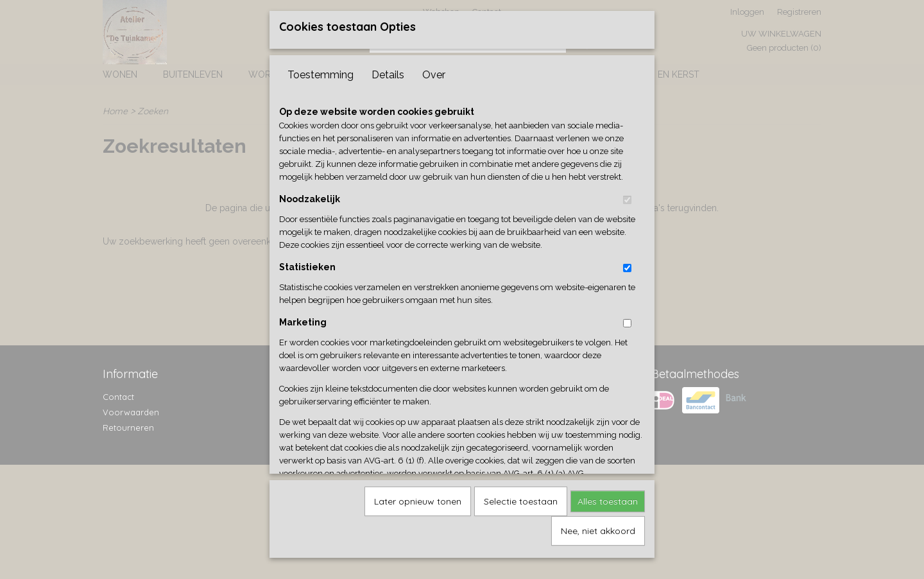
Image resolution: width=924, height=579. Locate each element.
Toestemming (321, 70)
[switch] (627, 195)
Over (434, 70)
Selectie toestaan (521, 497)
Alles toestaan (608, 497)
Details (388, 70)
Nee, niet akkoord (598, 526)
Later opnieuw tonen (418, 497)
